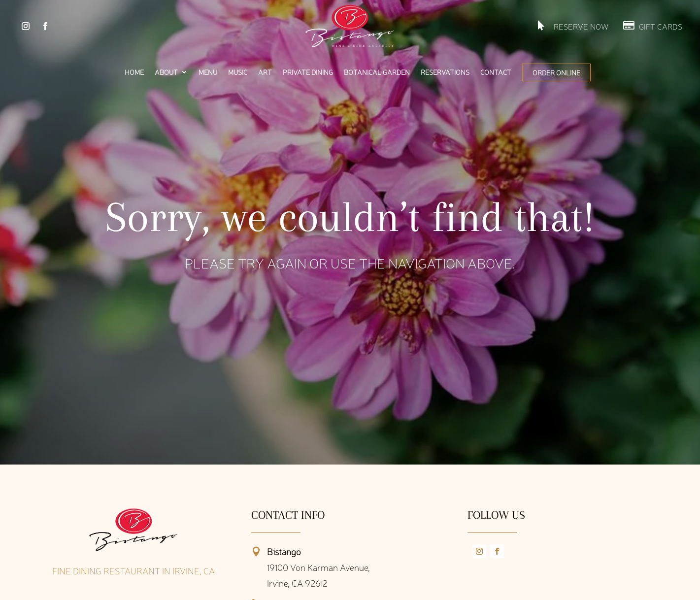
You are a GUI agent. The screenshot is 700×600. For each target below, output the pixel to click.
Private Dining (308, 72)
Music (238, 72)
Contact (496, 72)
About (166, 72)
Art (265, 72)
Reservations (445, 72)
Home (134, 72)
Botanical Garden (377, 72)
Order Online (556, 72)
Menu (208, 72)
